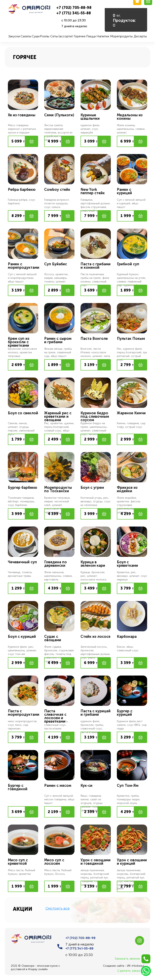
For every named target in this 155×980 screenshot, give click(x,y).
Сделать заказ (134, 971)
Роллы (45, 36)
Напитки (103, 36)
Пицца (91, 36)
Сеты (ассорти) (61, 36)
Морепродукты (121, 36)
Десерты (140, 36)
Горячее (80, 36)
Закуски (14, 36)
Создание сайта (114, 966)
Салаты (26, 36)
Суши (36, 36)
